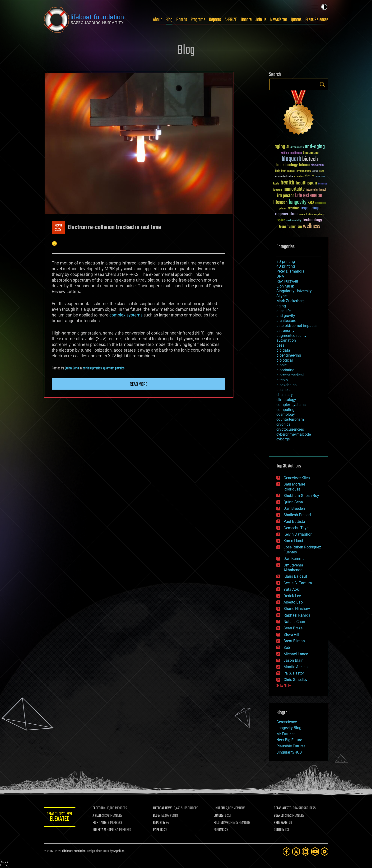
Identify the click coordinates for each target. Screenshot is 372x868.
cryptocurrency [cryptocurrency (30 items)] (304, 171)
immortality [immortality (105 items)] (294, 189)
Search (322, 84)
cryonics (283, 424)
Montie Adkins (295, 667)
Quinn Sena (72, 368)
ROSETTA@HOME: (105, 830)
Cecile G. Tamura (298, 583)
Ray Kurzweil (287, 281)
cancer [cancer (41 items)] (291, 171)
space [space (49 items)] (281, 220)
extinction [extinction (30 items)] (299, 177)
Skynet (282, 296)
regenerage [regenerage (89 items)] (311, 208)
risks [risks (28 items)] (311, 215)
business (284, 390)
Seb (287, 648)
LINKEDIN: (220, 808)
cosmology (286, 414)
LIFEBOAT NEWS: (164, 808)
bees (280, 345)
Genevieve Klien (297, 478)
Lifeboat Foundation (74, 851)
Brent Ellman (294, 641)
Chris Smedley (295, 680)
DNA (280, 276)
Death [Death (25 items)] (322, 171)
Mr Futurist (286, 734)
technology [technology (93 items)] (312, 220)
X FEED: (98, 816)
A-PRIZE (231, 20)
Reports (215, 20)
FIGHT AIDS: (101, 823)
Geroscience (287, 722)
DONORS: (220, 816)
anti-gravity (286, 316)
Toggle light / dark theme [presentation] (324, 7)
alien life (284, 311)
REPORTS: (160, 823)
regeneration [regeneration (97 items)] (286, 214)
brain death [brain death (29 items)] (281, 171)
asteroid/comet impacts (296, 326)
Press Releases (317, 20)
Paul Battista (294, 521)
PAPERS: (159, 830)
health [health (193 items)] (287, 183)
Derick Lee (292, 596)
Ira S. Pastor (294, 673)
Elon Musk (285, 286)
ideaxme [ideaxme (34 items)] (278, 190)
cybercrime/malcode (294, 434)
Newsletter (279, 20)
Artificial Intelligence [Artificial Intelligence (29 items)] (291, 153)
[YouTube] (315, 851)
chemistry (285, 395)
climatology (286, 400)
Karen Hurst (293, 541)
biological (285, 360)
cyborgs (283, 439)
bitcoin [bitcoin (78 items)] (304, 165)
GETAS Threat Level (60, 818)
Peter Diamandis (290, 271)
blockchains (286, 385)
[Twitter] (296, 851)
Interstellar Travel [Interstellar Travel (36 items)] (316, 190)
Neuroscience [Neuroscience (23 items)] (321, 203)
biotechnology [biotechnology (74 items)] (287, 165)
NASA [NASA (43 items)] (311, 203)
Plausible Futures (291, 746)
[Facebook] (287, 851)
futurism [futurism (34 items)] (320, 177)
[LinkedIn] (306, 851)
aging (281, 306)
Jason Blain (293, 660)
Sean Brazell (294, 628)
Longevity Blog (289, 728)
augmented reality (291, 336)
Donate (246, 20)
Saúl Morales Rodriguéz (295, 487)
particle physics (92, 368)
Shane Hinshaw (297, 609)
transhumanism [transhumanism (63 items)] (290, 227)
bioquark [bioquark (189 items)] (291, 159)
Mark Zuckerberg (291, 301)
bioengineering (289, 355)
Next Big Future (289, 740)
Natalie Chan (294, 622)
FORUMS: (220, 830)
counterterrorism (290, 419)
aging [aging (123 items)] (280, 147)
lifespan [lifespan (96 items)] (280, 202)
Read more (139, 384)
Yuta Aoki (292, 589)
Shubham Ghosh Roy (301, 496)
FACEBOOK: (101, 808)
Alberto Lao (293, 602)
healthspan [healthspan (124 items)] (306, 183)
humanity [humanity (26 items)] (323, 184)
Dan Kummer (295, 559)
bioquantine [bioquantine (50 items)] (311, 153)
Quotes (296, 20)
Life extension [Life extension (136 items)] (309, 196)
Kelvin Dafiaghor (298, 534)
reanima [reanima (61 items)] (294, 208)
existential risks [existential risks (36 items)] (284, 177)
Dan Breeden (294, 508)
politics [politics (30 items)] (283, 209)
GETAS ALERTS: (283, 808)
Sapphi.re (119, 851)
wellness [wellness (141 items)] (312, 226)
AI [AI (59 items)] (288, 147)
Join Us (261, 20)
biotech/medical (290, 375)
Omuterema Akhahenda (293, 568)
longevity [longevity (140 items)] (298, 202)
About (157, 20)
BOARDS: (280, 816)
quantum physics (114, 368)
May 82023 (58, 228)
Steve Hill (291, 634)
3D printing (286, 262)
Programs (198, 20)
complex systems (126, 315)
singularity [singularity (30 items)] (319, 215)
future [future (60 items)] (310, 176)
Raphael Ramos (297, 615)
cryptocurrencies (290, 429)
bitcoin (282, 380)
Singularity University (294, 291)
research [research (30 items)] (303, 215)
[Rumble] (325, 851)
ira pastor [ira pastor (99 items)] (286, 196)
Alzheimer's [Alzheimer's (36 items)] (297, 148)
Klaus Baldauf (295, 576)
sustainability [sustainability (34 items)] (294, 221)
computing (285, 410)
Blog (169, 20)
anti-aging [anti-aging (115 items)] (315, 147)
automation (286, 340)
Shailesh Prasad (297, 515)
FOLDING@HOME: (225, 823)
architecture (286, 321)
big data (283, 350)
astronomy (285, 331)
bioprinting (285, 370)
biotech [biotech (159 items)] (310, 159)
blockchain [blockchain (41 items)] (317, 165)
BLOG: (157, 816)
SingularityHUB (289, 752)
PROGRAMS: (281, 823)
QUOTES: (279, 830)
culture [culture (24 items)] (315, 171)
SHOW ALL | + (284, 686)
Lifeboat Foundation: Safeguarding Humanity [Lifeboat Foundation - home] (84, 20)
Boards (182, 20)
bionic (281, 365)
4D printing (286, 266)
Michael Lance (296, 654)
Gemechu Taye (296, 528)
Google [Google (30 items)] (276, 184)
